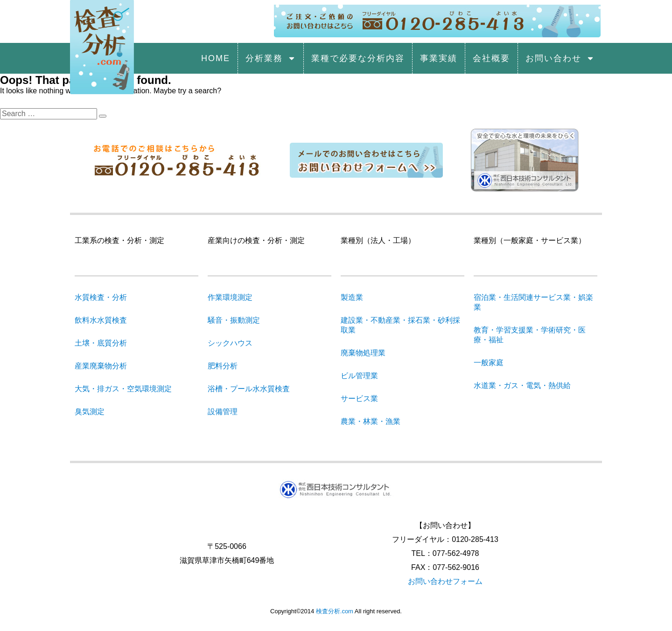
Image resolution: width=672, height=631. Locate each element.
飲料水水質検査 (101, 320)
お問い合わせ (560, 58)
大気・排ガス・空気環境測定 (123, 389)
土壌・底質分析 (101, 343)
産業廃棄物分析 (101, 366)
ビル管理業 (359, 376)
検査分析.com (335, 611)
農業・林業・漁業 (371, 421)
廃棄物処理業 (363, 353)
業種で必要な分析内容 (358, 58)
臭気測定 (90, 412)
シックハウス (230, 343)
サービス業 (359, 399)
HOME (216, 58)
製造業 (352, 297)
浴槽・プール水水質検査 (249, 389)
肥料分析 (223, 366)
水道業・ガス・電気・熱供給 (522, 385)
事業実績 (439, 58)
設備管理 (223, 412)
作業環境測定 (230, 297)
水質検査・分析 (101, 297)
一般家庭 (489, 363)
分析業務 (271, 58)
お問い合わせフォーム (445, 581)
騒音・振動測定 (234, 320)
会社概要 (491, 58)
